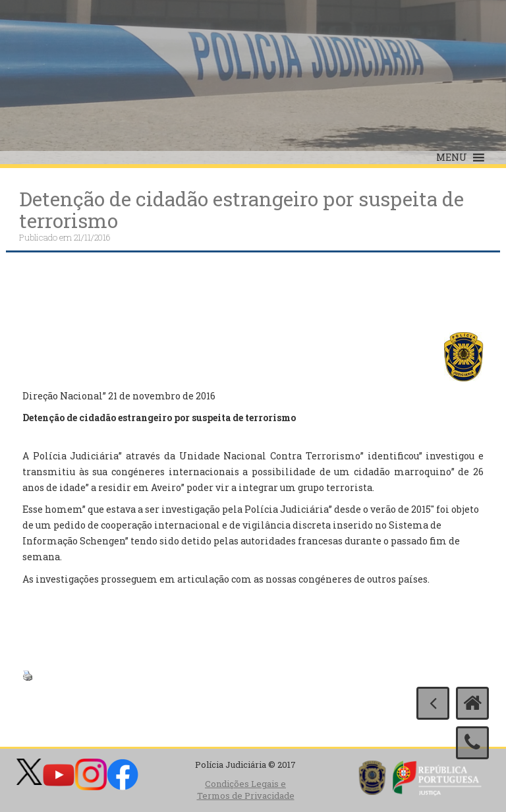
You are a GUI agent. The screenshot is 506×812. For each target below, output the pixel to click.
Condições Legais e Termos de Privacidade (246, 790)
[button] (452, 158)
